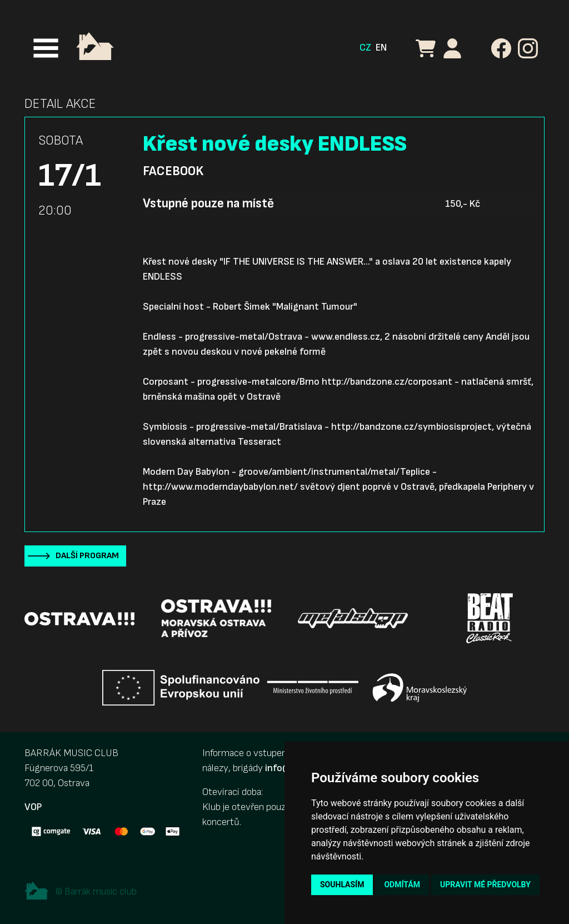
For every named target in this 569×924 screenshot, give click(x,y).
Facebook (173, 171)
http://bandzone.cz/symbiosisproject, (413, 427)
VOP (33, 807)
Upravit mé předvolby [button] (485, 885)
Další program (87, 556)
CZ (365, 48)
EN (381, 48)
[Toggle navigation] (46, 48)
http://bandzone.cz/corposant (387, 382)
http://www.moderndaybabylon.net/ (220, 487)
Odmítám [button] (402, 885)
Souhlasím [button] (342, 885)
